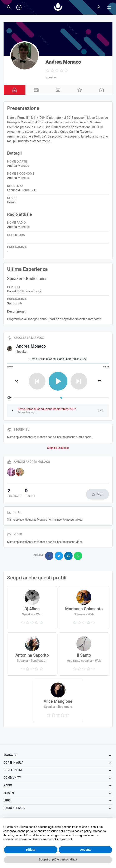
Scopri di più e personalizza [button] (58, 859)
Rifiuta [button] (31, 850)
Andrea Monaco (63, 62)
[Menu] (98, 7)
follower (14, 493)
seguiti (28, 493)
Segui (100, 494)
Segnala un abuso (58, 448)
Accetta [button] (85, 850)
